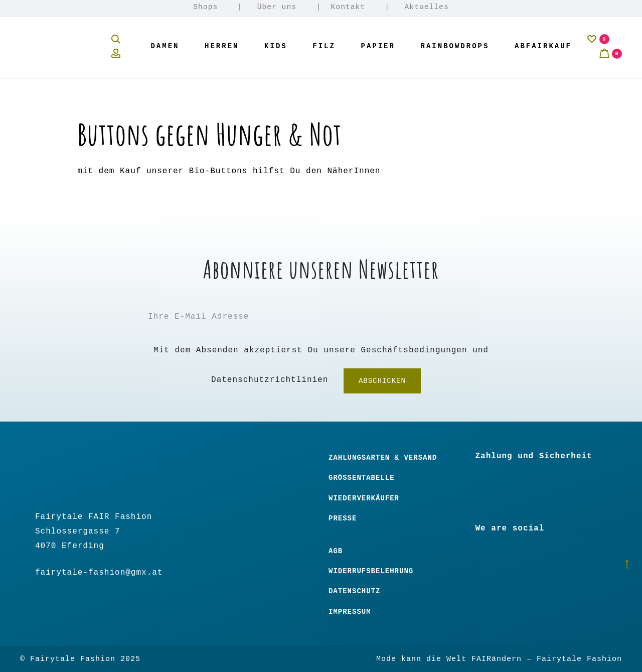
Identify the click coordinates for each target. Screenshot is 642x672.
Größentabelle (362, 478)
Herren (222, 46)
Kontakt (348, 7)
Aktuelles (427, 7)
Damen (165, 46)
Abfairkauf (543, 46)
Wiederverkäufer (364, 498)
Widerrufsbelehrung (371, 571)
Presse (343, 518)
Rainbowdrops (455, 46)
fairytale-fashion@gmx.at (99, 573)
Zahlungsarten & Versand (383, 458)
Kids (276, 46)
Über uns (277, 7)
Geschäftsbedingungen (414, 350)
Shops (205, 7)
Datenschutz (354, 591)
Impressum (350, 612)
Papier (378, 46)
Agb (336, 551)
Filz (324, 46)
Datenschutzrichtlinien (270, 380)
